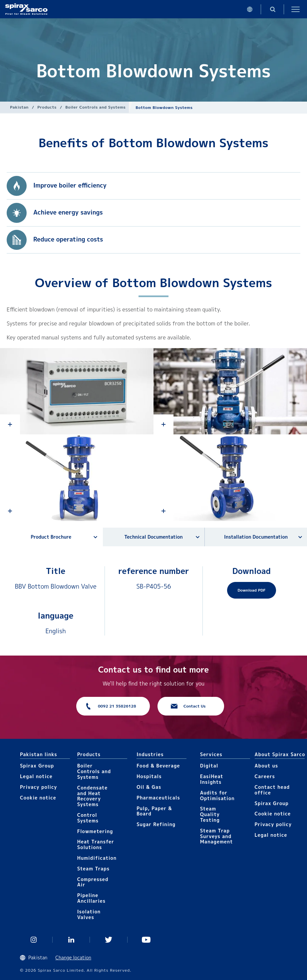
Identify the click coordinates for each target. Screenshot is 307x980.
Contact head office (272, 790)
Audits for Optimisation (217, 795)
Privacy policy (39, 787)
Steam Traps (93, 869)
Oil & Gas (149, 787)
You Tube (146, 940)
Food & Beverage (158, 766)
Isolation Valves (89, 914)
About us (266, 766)
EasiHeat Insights (212, 779)
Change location (73, 958)
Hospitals (149, 776)
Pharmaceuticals (158, 798)
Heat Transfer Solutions (96, 844)
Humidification (97, 858)
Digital (209, 766)
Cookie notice (38, 798)
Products (47, 107)
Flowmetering (95, 831)
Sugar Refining (156, 824)
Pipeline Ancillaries (91, 898)
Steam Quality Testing (210, 814)
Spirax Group (37, 766)
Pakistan (19, 107)
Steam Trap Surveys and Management (217, 836)
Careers (265, 776)
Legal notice (36, 776)
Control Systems (88, 818)
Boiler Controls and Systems (95, 107)
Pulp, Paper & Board (154, 811)
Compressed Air (93, 882)
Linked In (71, 940)
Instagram (34, 940)
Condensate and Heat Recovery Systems (92, 796)
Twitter (109, 940)
